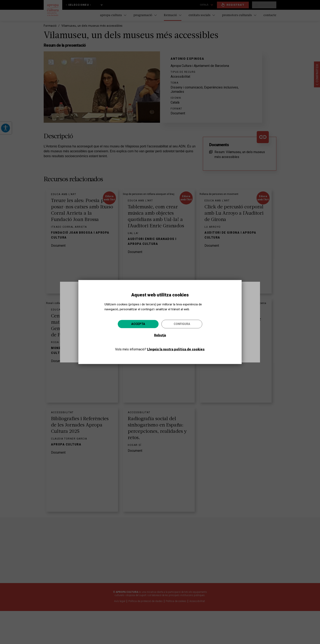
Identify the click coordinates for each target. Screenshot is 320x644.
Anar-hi (195, 344)
